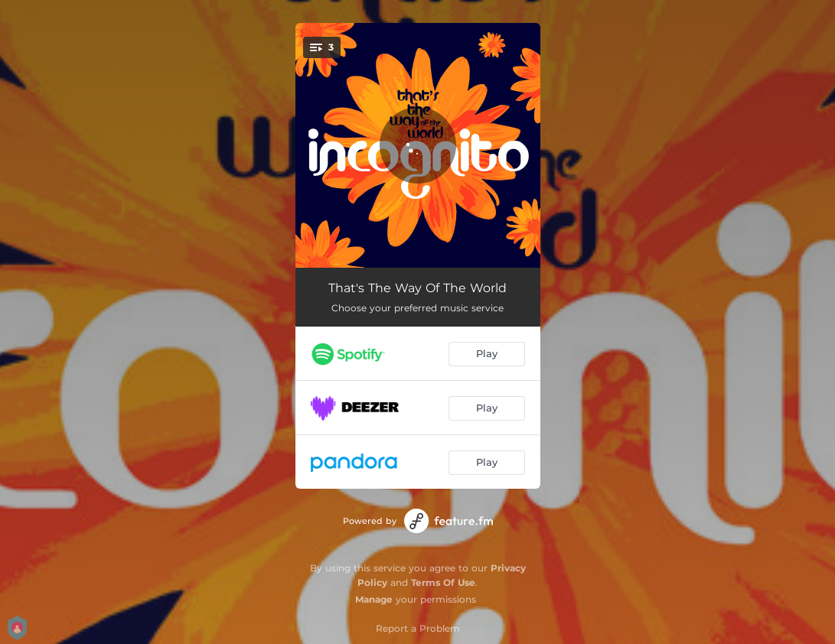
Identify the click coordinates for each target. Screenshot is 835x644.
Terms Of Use (443, 582)
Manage (374, 599)
